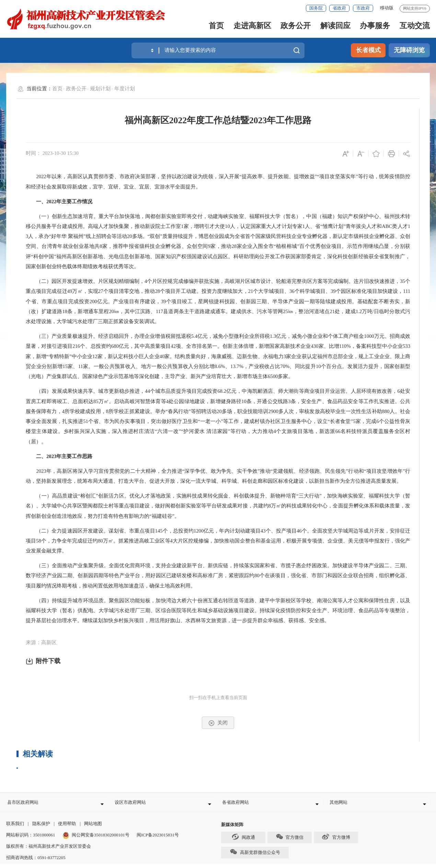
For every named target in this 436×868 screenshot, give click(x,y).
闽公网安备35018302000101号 (101, 840)
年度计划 (125, 89)
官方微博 (336, 841)
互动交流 (415, 26)
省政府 (339, 8)
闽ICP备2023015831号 (158, 840)
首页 (216, 26)
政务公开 (296, 26)
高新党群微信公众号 (255, 856)
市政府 (363, 8)
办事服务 (375, 26)
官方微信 (290, 841)
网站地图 (93, 828)
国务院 (316, 8)
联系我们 (15, 828)
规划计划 (100, 89)
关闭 (218, 723)
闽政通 (243, 841)
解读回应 (335, 26)
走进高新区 (252, 26)
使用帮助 (67, 828)
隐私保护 (41, 828)
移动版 (387, 8)
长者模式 (368, 50)
